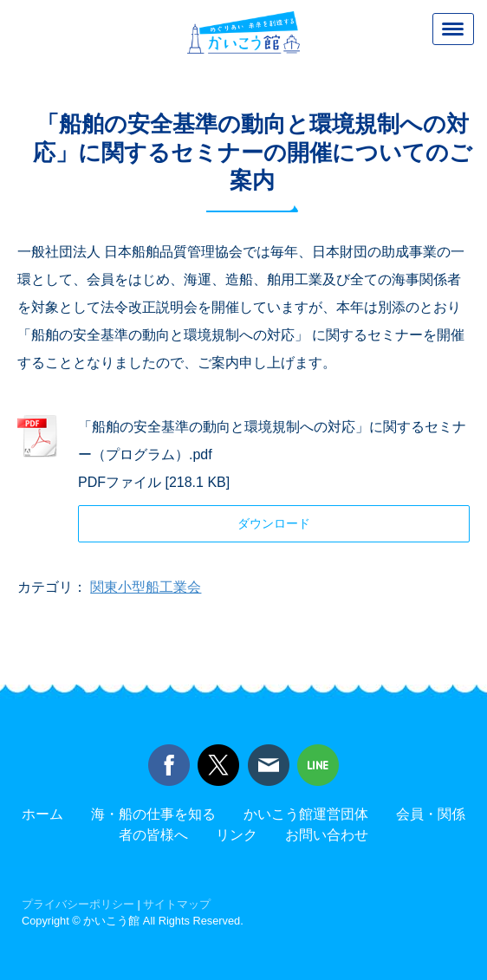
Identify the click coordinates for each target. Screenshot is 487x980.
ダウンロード (274, 523)
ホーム (42, 814)
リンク (237, 835)
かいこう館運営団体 (306, 814)
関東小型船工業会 (146, 587)
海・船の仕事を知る (153, 814)
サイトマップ (177, 904)
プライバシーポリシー (78, 904)
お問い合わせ (327, 835)
